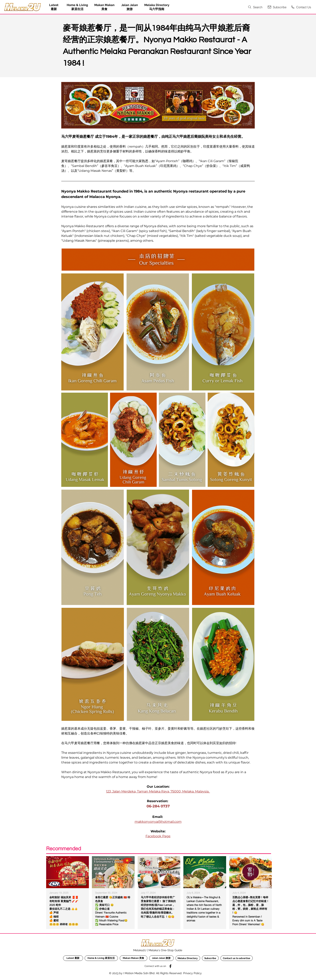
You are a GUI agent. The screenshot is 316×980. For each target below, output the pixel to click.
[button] (277, 7)
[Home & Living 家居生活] (101, 958)
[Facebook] (170, 966)
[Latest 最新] (73, 958)
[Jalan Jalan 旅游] (161, 958)
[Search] (255, 7)
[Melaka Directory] (188, 958)
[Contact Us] (301, 7)
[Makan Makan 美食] (134, 958)
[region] (68, 892)
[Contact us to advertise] (237, 958)
